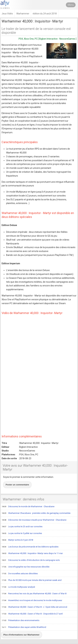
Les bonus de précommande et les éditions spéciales (30, 547)
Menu (71, 5)
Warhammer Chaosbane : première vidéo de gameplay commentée (36, 513)
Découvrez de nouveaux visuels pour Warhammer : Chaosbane (34, 520)
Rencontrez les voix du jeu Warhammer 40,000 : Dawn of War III (34, 594)
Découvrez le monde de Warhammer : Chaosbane (28, 507)
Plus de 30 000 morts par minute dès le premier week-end (32, 580)
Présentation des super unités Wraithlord (24, 627)
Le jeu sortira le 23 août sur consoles (22, 527)
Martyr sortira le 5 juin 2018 (17, 540)
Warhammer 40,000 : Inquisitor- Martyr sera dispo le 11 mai (32, 554)
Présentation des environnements (21, 621)
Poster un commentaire (17, 485)
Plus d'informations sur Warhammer (21, 635)
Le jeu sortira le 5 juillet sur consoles (22, 534)
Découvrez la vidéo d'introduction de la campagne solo (31, 560)
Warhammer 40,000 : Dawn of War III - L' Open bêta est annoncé (34, 607)
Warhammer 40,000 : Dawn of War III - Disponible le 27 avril (32, 614)
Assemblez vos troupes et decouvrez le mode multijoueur (32, 601)
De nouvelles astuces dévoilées (20, 574)
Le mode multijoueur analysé (18, 587)
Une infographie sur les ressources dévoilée (26, 567)
